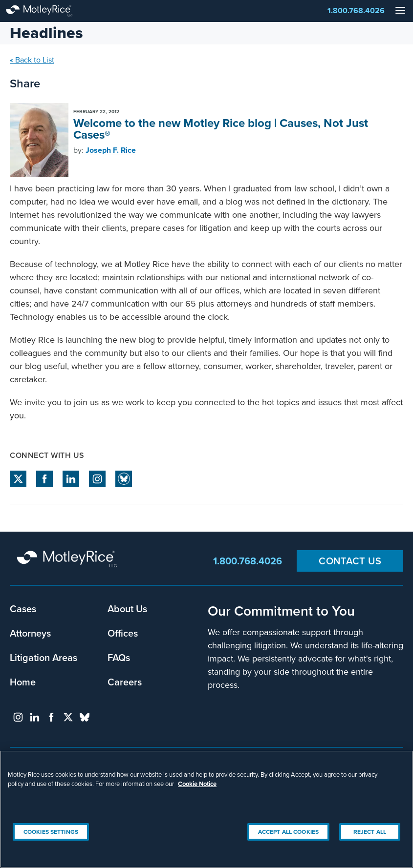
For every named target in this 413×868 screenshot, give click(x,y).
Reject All (370, 832)
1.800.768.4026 (356, 10)
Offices (123, 633)
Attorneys (30, 633)
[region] (206, 809)
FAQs (119, 657)
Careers (125, 682)
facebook (44, 479)
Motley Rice (68, 560)
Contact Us (350, 561)
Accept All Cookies (288, 832)
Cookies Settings (51, 832)
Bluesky (124, 479)
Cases (23, 609)
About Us (127, 609)
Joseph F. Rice (111, 150)
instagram (97, 479)
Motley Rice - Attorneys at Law (49, 11)
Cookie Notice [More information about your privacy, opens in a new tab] (197, 784)
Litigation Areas (43, 657)
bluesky (85, 717)
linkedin (71, 479)
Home (23, 682)
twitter (18, 479)
